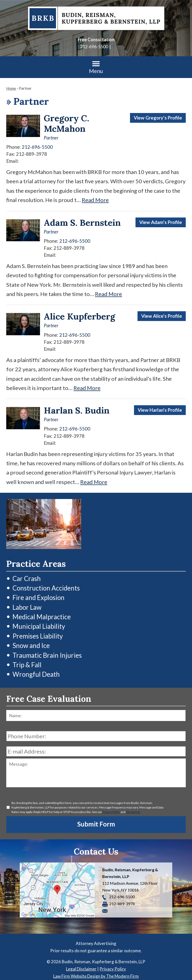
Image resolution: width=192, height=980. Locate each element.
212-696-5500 (94, 46)
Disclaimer (133, 812)
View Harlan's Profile (160, 410)
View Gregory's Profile (158, 118)
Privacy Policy (111, 812)
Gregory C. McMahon (66, 123)
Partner (51, 138)
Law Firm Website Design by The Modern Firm (96, 976)
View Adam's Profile (161, 222)
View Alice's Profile (162, 316)
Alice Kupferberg (79, 316)
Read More (95, 200)
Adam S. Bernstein (82, 223)
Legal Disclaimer (81, 969)
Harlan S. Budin (77, 410)
